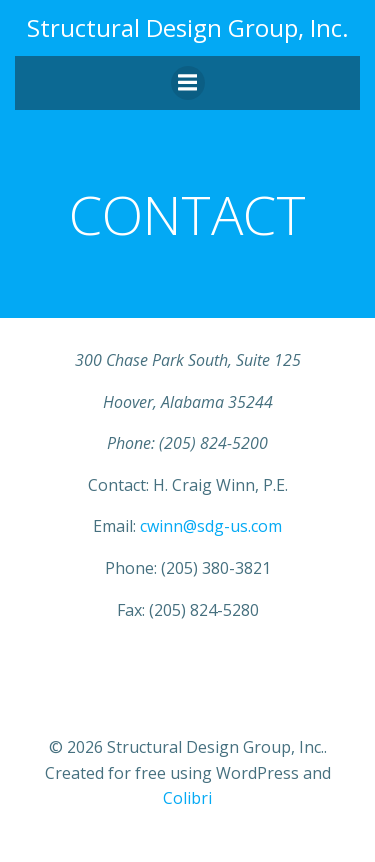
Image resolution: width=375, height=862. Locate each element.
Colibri (187, 798)
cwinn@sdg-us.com (211, 526)
